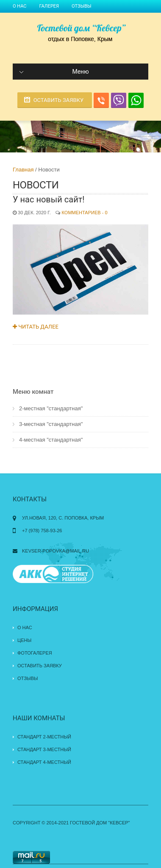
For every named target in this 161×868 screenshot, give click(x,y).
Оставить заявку (59, 100)
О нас (20, 6)
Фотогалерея (35, 653)
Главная (23, 170)
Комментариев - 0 (85, 213)
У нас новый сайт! (49, 199)
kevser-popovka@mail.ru (56, 551)
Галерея (49, 6)
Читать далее (36, 327)
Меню (54, 72)
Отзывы (81, 6)
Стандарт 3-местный (44, 749)
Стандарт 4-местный (44, 762)
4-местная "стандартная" (51, 440)
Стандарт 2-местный (44, 737)
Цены (24, 640)
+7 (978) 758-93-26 (42, 531)
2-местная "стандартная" (51, 408)
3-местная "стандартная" (51, 424)
